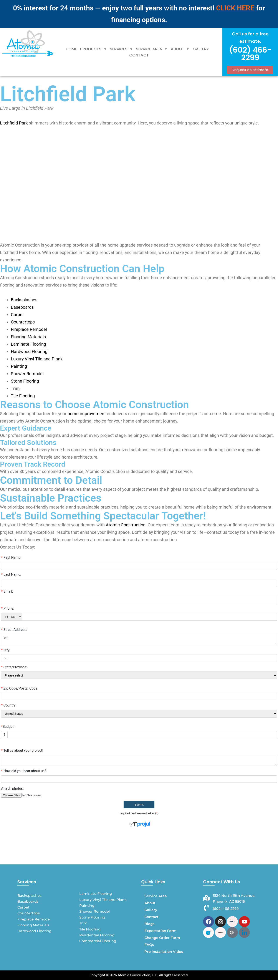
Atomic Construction (126, 525)
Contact (139, 55)
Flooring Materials (28, 337)
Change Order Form (162, 938)
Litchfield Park (14, 123)
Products (93, 49)
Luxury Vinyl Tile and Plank (37, 359)
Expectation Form (161, 931)
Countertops (23, 322)
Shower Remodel (27, 374)
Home (71, 49)
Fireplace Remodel (29, 329)
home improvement (87, 414)
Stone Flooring (25, 381)
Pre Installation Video (164, 952)
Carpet (17, 315)
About (180, 49)
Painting (19, 366)
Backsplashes (24, 300)
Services (121, 49)
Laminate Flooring (28, 344)
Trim (15, 388)
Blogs (149, 924)
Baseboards (22, 307)
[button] (93, 49)
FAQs (149, 945)
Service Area (152, 49)
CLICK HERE (235, 8)
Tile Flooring (23, 396)
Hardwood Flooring (29, 352)
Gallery (201, 49)
